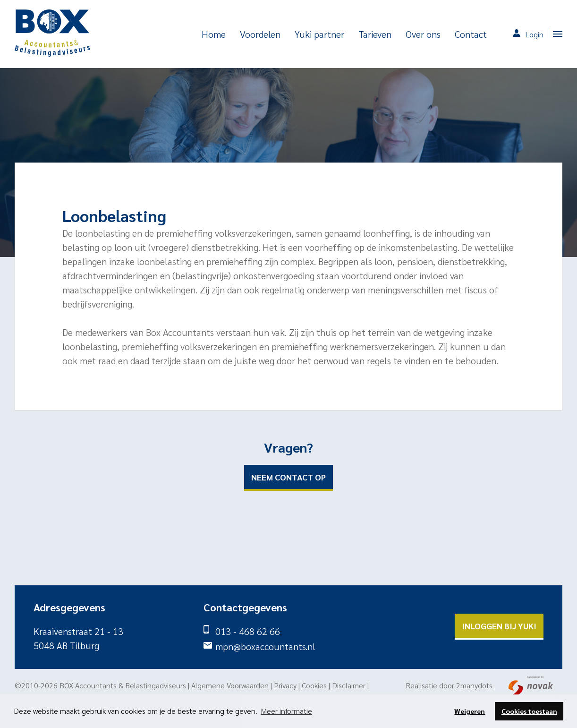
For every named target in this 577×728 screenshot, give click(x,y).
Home (214, 34)
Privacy (285, 685)
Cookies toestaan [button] (529, 711)
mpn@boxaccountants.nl (265, 646)
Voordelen (260, 34)
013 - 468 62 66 (248, 631)
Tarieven (375, 34)
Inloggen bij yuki (499, 626)
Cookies (314, 685)
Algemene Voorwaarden (230, 685)
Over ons (423, 34)
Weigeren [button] (470, 711)
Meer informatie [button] (286, 711)
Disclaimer (349, 685)
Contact (471, 34)
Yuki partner (319, 34)
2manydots (474, 685)
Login (535, 34)
